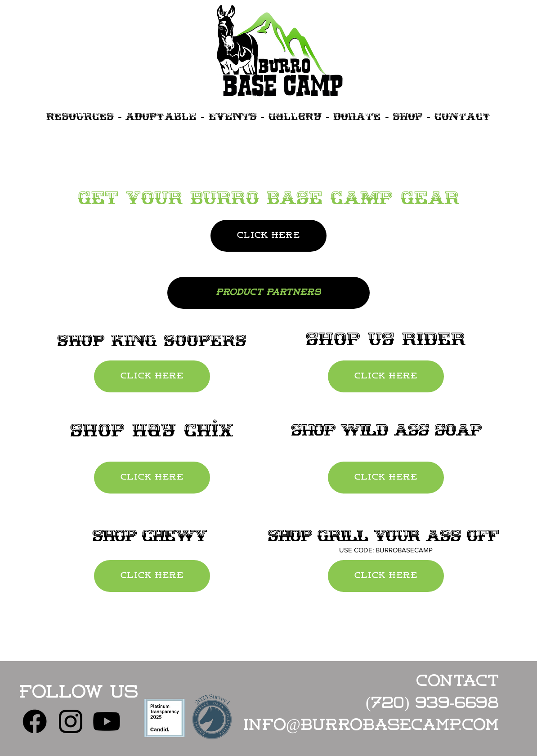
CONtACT (463, 116)
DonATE (357, 116)
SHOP (408, 116)
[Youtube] (107, 721)
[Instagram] (71, 721)
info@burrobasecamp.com (371, 726)
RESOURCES (80, 116)
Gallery (295, 116)
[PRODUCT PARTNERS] (268, 293)
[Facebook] (35, 721)
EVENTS (233, 116)
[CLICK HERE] (268, 236)
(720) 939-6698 (432, 704)
